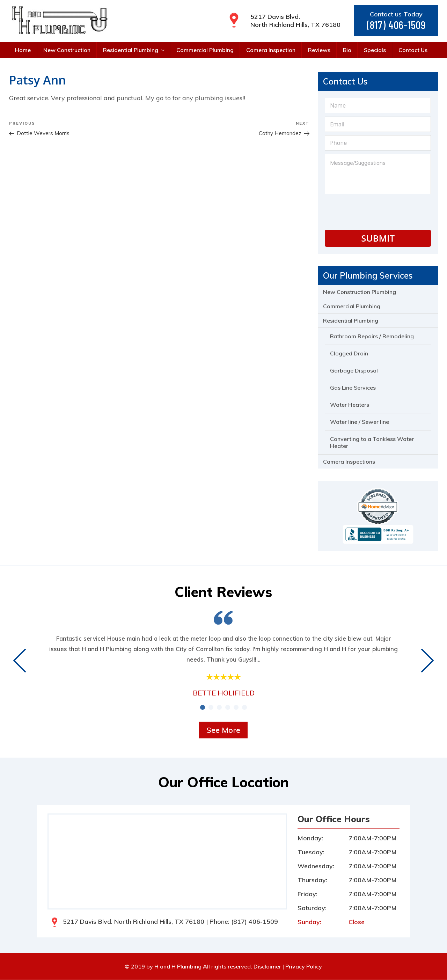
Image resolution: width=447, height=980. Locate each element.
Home (23, 50)
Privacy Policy (304, 967)
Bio (347, 50)
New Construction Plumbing (360, 292)
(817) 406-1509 (396, 25)
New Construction (67, 50)
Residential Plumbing (134, 50)
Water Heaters (350, 405)
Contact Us (413, 50)
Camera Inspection (271, 50)
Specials (375, 50)
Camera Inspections (349, 462)
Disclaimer (267, 967)
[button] (203, 708)
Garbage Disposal (354, 371)
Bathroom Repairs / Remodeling (372, 337)
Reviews (319, 50)
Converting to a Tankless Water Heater (372, 443)
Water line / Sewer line (360, 422)
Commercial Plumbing (205, 50)
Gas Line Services (353, 388)
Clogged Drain (349, 354)
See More (223, 730)
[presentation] (378, 211)
